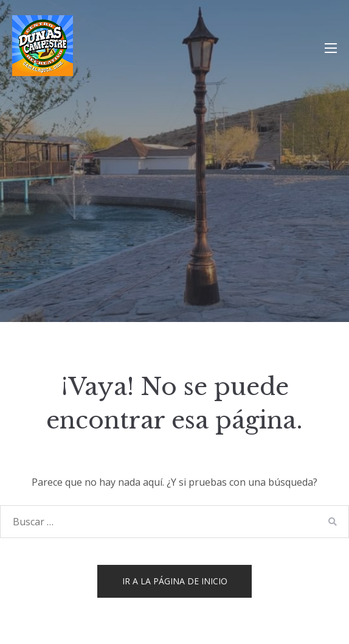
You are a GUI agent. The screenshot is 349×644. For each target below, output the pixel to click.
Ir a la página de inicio (175, 581)
